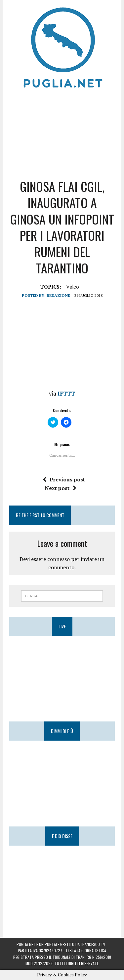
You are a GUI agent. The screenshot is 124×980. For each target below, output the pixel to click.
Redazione (58, 295)
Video (73, 287)
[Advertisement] (62, 132)
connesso (59, 559)
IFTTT (66, 393)
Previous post (64, 479)
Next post (61, 488)
